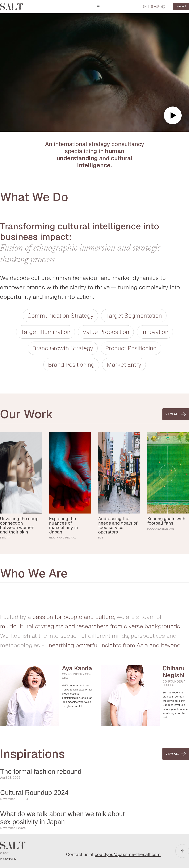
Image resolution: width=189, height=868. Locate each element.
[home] (11, 7)
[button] (98, 6)
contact (181, 6)
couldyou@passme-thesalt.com (128, 854)
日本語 (155, 7)
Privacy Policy (8, 859)
